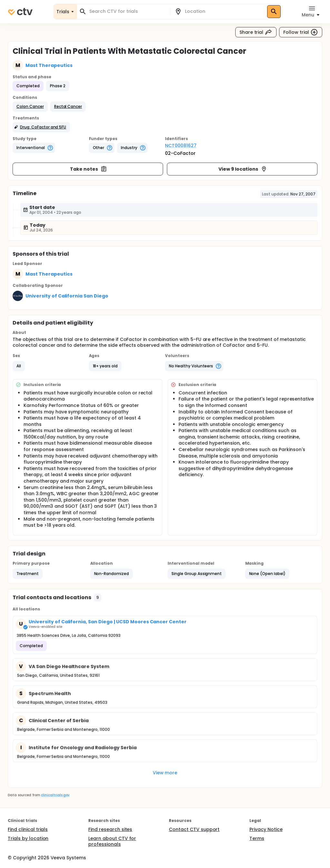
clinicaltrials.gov (55, 795)
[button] (30, 107)
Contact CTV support (194, 829)
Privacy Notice (266, 829)
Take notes (88, 169)
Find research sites (110, 829)
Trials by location (28, 838)
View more (165, 773)
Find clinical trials (28, 829)
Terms (257, 838)
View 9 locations (243, 169)
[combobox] (127, 11)
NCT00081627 (181, 146)
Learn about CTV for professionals (112, 841)
